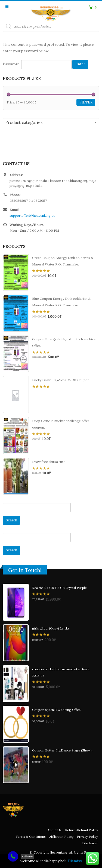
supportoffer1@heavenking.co (33, 216)
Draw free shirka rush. (49, 462)
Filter (86, 102)
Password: (37, 65)
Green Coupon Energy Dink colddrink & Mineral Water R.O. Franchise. (63, 261)
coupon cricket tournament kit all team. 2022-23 (61, 672)
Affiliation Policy (61, 837)
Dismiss (75, 861)
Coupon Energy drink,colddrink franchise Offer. (64, 342)
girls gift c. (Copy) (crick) (50, 628)
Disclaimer (90, 843)
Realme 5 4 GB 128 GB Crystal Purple (59, 588)
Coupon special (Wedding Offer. (57, 710)
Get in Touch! (25, 570)
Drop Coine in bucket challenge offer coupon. (61, 424)
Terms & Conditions (31, 837)
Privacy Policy (87, 837)
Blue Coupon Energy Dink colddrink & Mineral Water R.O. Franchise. (61, 302)
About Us (55, 830)
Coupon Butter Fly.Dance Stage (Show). (62, 750)
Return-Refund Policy (81, 830)
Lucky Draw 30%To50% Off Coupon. (61, 380)
